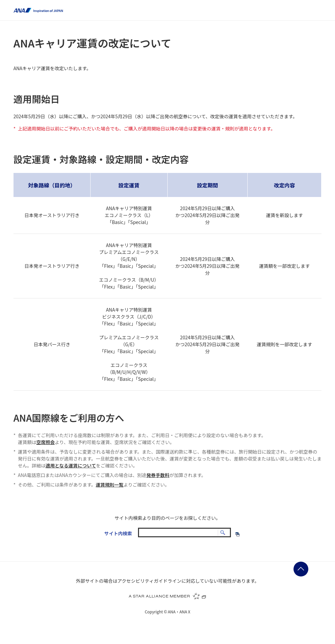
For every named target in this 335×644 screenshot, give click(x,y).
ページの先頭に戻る (301, 569)
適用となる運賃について (71, 465)
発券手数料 (158, 475)
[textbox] (184, 532)
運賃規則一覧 (110, 485)
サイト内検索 (118, 533)
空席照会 (45, 442)
